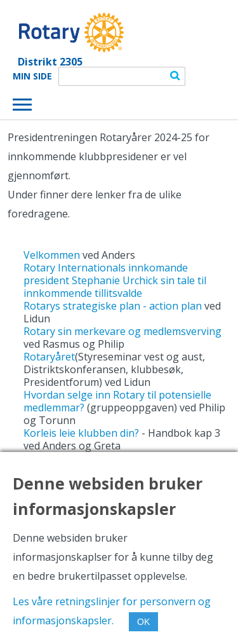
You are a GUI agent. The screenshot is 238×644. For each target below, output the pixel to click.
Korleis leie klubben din (79, 433)
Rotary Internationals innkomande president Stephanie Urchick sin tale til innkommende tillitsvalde (115, 280)
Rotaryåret (49, 357)
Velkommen (53, 255)
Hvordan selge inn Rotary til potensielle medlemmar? (117, 401)
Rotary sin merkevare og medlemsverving (122, 331)
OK (143, 622)
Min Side (32, 76)
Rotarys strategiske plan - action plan (113, 306)
